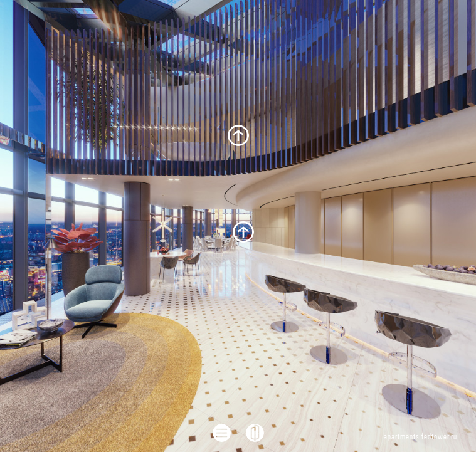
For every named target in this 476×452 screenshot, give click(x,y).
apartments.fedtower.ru (420, 437)
